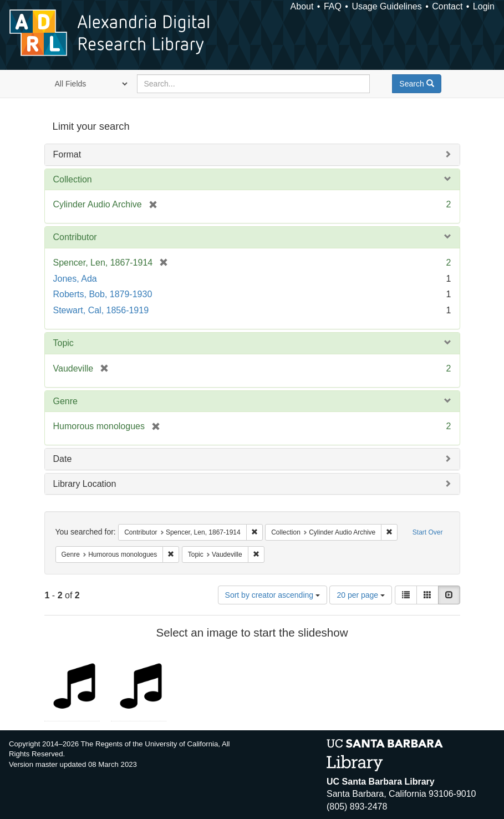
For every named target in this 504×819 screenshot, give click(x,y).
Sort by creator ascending (273, 595)
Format (67, 154)
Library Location (85, 484)
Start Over (428, 532)
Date (63, 459)
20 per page (361, 595)
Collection (73, 179)
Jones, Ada (75, 279)
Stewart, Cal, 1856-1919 (101, 310)
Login (484, 6)
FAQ (333, 6)
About (302, 6)
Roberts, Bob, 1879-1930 (103, 294)
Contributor (75, 237)
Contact (447, 6)
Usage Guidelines (386, 6)
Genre (65, 401)
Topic (63, 343)
